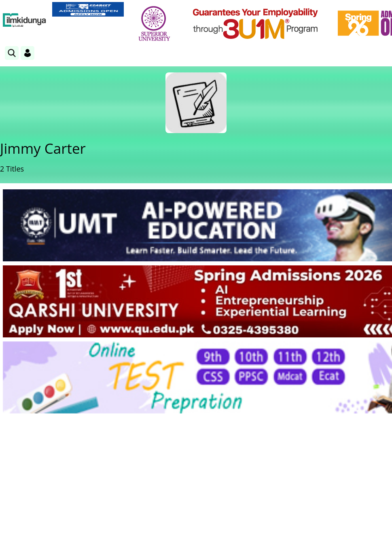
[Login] (28, 53)
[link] (88, 9)
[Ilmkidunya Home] (24, 20)
